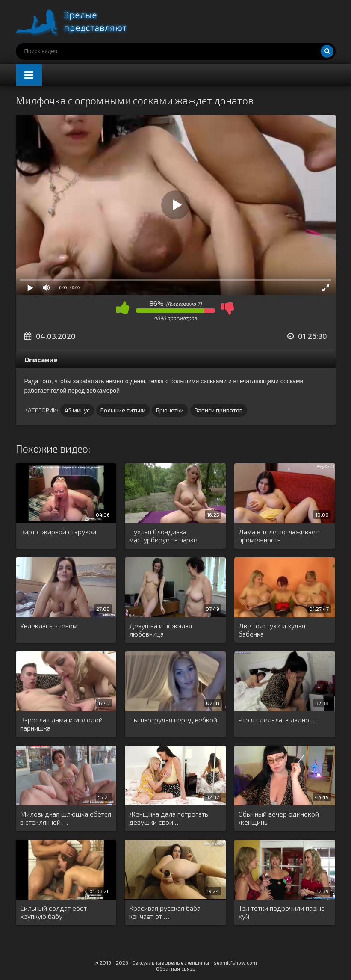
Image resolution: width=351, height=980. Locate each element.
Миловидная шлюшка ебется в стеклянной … (66, 818)
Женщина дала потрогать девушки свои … (169, 818)
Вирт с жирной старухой (58, 531)
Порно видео (80, 21)
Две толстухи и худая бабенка (272, 630)
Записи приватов (219, 410)
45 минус (77, 410)
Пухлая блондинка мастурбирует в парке (163, 536)
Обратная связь (175, 968)
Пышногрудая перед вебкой (173, 720)
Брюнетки (170, 410)
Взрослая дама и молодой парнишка (61, 724)
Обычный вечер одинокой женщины (279, 818)
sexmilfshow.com (235, 962)
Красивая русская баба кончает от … (165, 912)
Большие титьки (123, 410)
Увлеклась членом (49, 626)
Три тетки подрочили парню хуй (282, 912)
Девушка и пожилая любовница (161, 630)
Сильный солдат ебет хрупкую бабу (53, 912)
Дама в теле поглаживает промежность (279, 536)
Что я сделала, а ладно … (277, 720)
